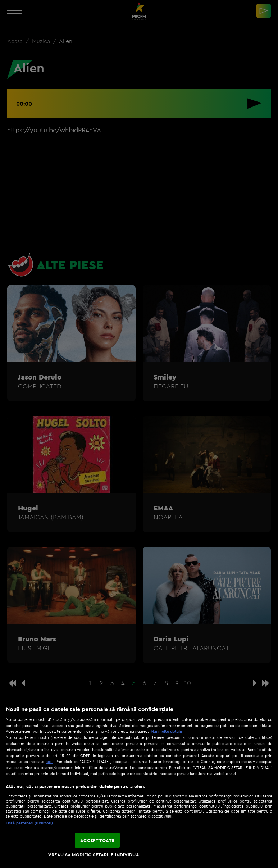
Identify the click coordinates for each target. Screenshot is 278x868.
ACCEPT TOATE (97, 840)
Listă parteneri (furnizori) (29, 823)
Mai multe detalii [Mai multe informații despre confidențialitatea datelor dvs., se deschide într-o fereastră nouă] (166, 731)
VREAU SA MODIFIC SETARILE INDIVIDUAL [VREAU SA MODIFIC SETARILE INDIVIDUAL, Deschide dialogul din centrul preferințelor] (95, 855)
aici (49, 761)
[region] (139, 783)
